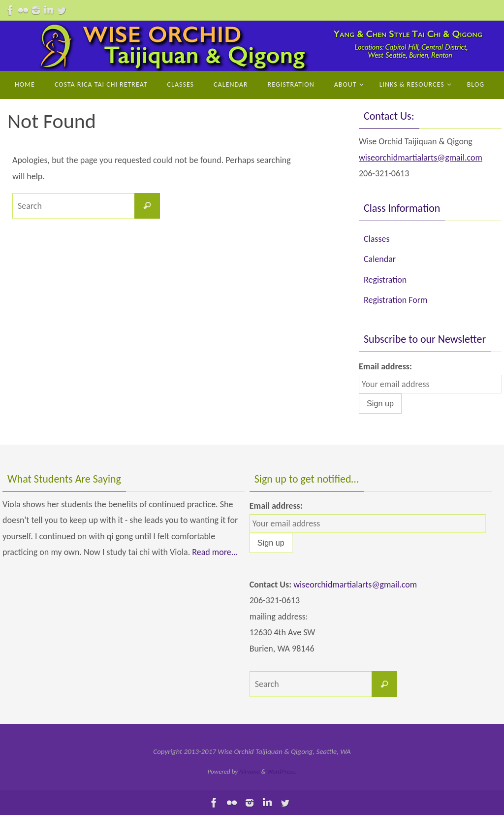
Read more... (215, 552)
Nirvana (250, 771)
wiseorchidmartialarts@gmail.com (421, 158)
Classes (377, 239)
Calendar (380, 259)
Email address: (385, 366)
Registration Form (395, 300)
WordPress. (282, 771)
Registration (385, 280)
